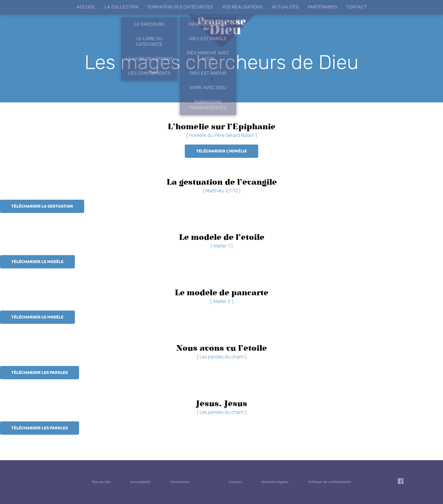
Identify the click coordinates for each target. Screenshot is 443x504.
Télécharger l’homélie (221, 151)
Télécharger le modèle (37, 262)
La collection (121, 7)
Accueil (86, 7)
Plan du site (101, 482)
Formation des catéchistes (180, 7)
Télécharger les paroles (40, 373)
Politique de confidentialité (330, 482)
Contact (357, 7)
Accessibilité (140, 482)
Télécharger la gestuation (42, 206)
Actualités (285, 7)
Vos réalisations (242, 7)
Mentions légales (275, 482)
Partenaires (323, 7)
